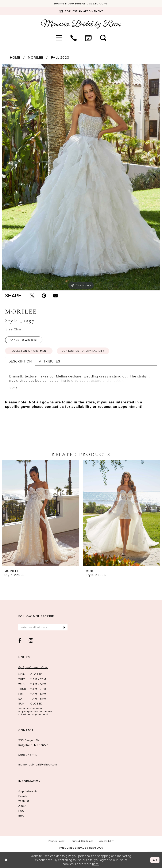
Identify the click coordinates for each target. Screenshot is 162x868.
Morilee (36, 58)
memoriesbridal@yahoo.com (38, 765)
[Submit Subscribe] (64, 627)
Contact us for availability (83, 351)
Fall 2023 (60, 58)
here (95, 864)
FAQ (21, 811)
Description (20, 361)
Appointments (28, 791)
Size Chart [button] (14, 329)
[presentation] (40, 513)
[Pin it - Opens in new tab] (44, 296)
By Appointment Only (33, 667)
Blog (21, 816)
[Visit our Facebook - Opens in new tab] (20, 640)
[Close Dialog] (6, 860)
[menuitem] (59, 38)
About (22, 806)
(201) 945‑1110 (28, 755)
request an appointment (120, 407)
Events (23, 796)
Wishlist (24, 801)
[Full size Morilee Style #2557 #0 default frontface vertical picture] (81, 177)
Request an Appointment (29, 351)
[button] (59, 38)
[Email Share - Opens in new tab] (55, 296)
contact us (54, 407)
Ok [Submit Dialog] (155, 860)
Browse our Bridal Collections (81, 4)
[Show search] (103, 38)
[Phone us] (74, 38)
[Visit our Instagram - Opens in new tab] (31, 640)
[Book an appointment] (81, 11)
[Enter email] (43, 627)
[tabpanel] (81, 177)
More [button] (13, 388)
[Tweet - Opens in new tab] (32, 296)
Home (15, 58)
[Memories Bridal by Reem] (81, 24)
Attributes (50, 361)
